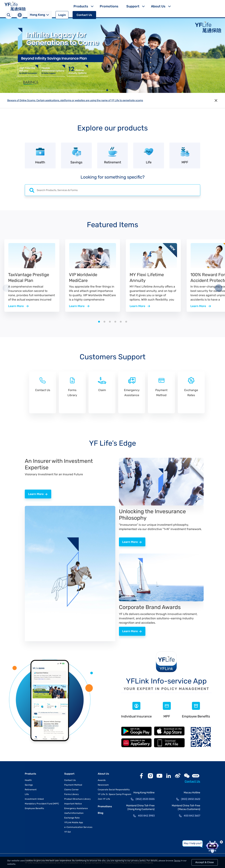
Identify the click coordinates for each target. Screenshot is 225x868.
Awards (102, 779)
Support (133, 6)
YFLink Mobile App (74, 822)
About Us (158, 6)
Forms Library (72, 794)
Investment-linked (34, 798)
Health (28, 779)
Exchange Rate (72, 817)
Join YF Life (104, 798)
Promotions (109, 6)
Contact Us (84, 15)
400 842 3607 (192, 815)
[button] (107, 90)
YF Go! (68, 831)
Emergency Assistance (76, 808)
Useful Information (74, 812)
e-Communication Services (78, 826)
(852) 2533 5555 (145, 798)
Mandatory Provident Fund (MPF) (42, 803)
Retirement (31, 789)
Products (81, 6)
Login (62, 15)
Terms (177, 861)
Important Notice (73, 803)
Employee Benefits (34, 808)
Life (27, 794)
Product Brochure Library (77, 798)
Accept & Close (205, 862)
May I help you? (193, 843)
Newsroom (103, 784)
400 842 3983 (146, 815)
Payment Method (73, 784)
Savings (29, 784)
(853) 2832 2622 (191, 798)
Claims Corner (72, 789)
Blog (101, 812)
